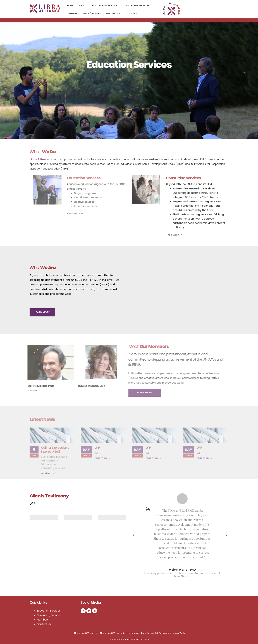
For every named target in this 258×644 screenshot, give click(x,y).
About (83, 5)
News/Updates (92, 14)
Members (72, 14)
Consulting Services (136, 5)
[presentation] (133, 535)
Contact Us (44, 624)
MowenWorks (179, 633)
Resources (113, 14)
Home (70, 5)
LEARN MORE (42, 312)
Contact (132, 14)
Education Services (105, 5)
